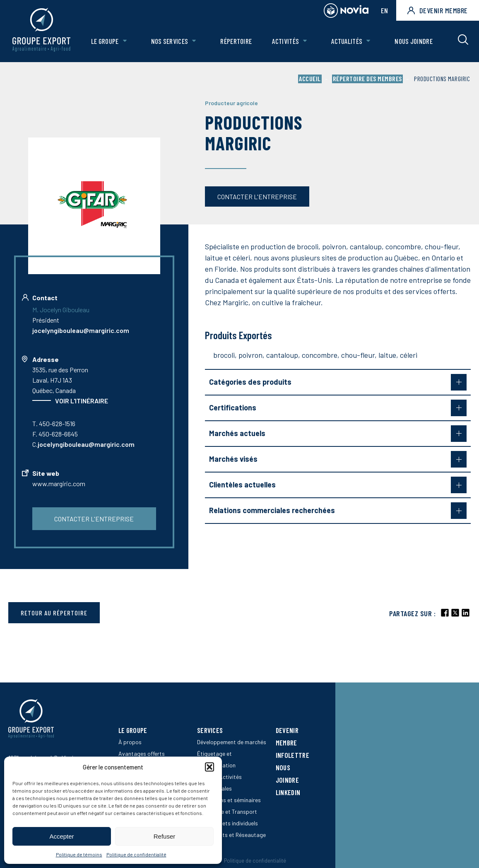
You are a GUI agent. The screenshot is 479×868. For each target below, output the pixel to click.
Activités (286, 41)
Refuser (165, 836)
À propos (130, 742)
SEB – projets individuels (227, 823)
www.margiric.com (59, 483)
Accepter (61, 836)
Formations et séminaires (229, 800)
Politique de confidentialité (136, 854)
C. (83, 444)
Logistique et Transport (227, 811)
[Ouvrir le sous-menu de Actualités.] (368, 41)
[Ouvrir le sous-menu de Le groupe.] (125, 41)
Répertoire (236, 41)
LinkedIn (288, 792)
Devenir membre (438, 10)
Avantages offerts (142, 753)
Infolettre (292, 755)
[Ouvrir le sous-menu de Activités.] (305, 41)
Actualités (347, 41)
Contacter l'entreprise (257, 197)
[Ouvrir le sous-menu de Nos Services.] (194, 41)
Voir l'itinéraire (82, 401)
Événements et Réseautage (231, 835)
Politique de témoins (79, 854)
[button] (209, 767)
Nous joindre (414, 41)
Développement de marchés (232, 742)
